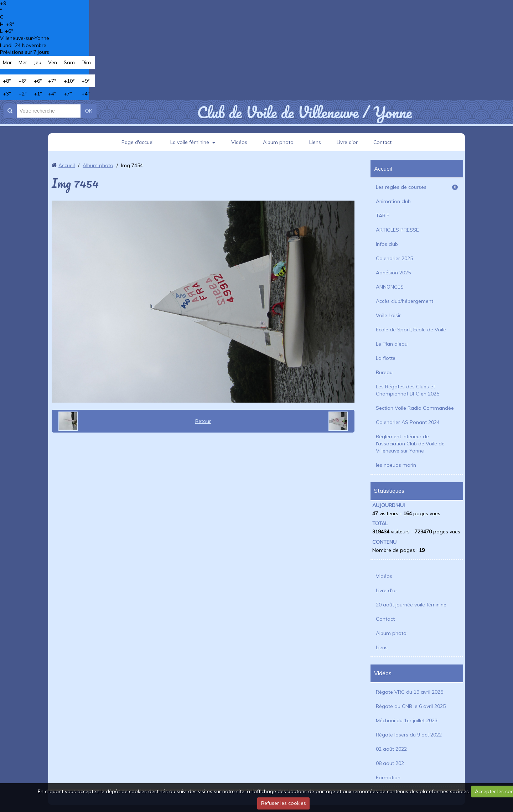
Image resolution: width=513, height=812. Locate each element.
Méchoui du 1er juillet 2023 (407, 720)
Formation (388, 777)
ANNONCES (390, 287)
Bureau (384, 372)
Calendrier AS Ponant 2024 (408, 422)
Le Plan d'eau (392, 344)
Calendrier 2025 (394, 258)
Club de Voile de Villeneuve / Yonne (304, 112)
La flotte (386, 358)
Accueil (67, 165)
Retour (203, 421)
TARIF (383, 216)
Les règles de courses (417, 187)
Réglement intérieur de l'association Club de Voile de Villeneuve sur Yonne (410, 444)
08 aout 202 (390, 763)
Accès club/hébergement (405, 301)
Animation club (393, 201)
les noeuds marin (396, 465)
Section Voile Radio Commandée (415, 408)
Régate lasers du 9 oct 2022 (409, 735)
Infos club (387, 244)
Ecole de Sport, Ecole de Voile (411, 330)
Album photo (279, 142)
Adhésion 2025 (393, 273)
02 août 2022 (391, 749)
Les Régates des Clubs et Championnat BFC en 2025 (408, 390)
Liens (315, 142)
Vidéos (239, 142)
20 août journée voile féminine (411, 605)
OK (89, 111)
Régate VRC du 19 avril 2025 (410, 692)
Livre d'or (348, 142)
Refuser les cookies (284, 803)
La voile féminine (190, 142)
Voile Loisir (388, 315)
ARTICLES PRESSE (397, 230)
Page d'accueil (137, 142)
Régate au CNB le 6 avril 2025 (411, 706)
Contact (384, 142)
